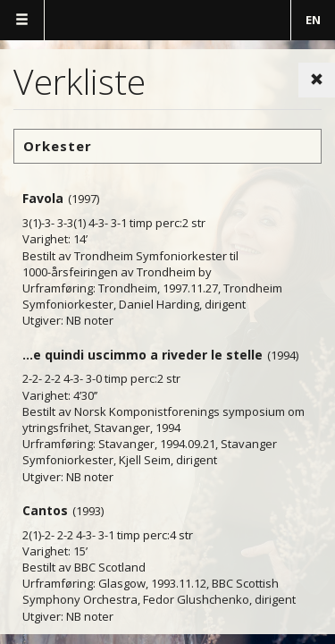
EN (313, 20)
